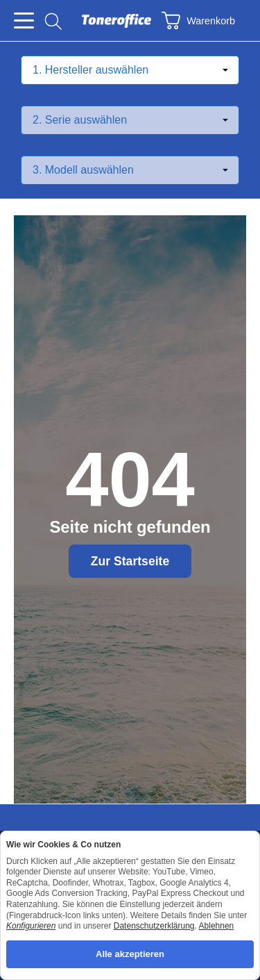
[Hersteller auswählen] (130, 70)
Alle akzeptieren (130, 954)
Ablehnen (217, 926)
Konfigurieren (31, 926)
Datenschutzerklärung (154, 926)
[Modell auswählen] (130, 170)
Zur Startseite (130, 561)
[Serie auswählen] (130, 120)
